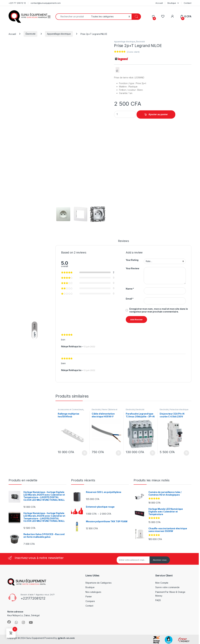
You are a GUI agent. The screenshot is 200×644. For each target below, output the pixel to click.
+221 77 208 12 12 (17, 3)
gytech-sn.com (66, 638)
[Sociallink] (9, 622)
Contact (188, 3)
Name (130, 289)
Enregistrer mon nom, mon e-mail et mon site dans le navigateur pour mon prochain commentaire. (159, 310)
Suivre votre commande (167, 587)
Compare (90, 601)
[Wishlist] (163, 16)
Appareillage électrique (59, 34)
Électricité (30, 34)
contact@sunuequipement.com (46, 3)
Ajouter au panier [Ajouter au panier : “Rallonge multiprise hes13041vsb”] (85, 453)
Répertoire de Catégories (99, 583)
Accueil (159, 3)
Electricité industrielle (135, 410)
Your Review (132, 268)
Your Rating (132, 260)
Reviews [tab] (123, 241)
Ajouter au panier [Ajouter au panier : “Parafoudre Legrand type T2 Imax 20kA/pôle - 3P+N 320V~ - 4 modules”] (152, 453)
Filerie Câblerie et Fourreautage (105, 410)
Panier (89, 596)
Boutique (172, 3)
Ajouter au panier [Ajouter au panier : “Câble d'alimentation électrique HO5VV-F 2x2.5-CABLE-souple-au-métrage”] (118, 453)
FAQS (158, 600)
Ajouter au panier (158, 114)
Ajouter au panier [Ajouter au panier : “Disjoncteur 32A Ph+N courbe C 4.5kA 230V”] (186, 453)
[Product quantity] (125, 114)
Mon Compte (162, 583)
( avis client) (133, 52)
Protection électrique (179, 409)
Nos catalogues (93, 592)
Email (130, 299)
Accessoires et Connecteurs (71, 409)
